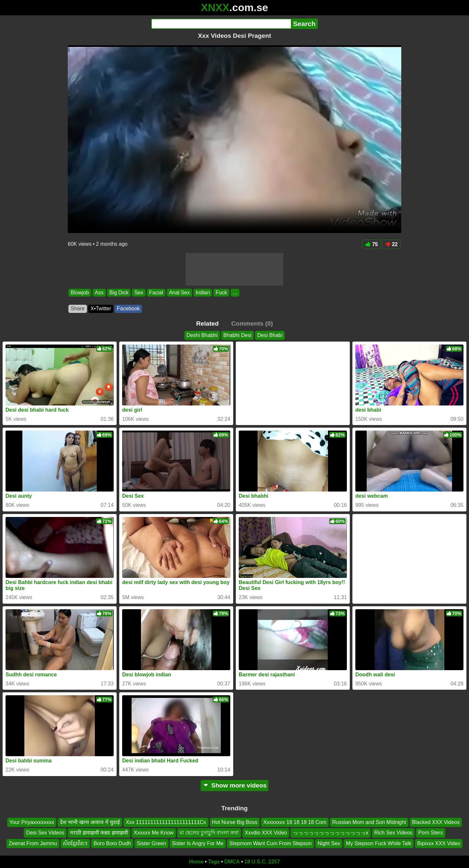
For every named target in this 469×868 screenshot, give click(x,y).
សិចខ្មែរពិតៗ (75, 843)
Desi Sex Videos (45, 833)
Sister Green (151, 843)
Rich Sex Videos (393, 833)
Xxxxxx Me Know (154, 833)
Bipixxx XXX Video (439, 843)
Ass (99, 293)
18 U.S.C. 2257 (262, 862)
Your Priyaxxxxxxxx (32, 822)
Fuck (221, 293)
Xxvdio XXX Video (266, 833)
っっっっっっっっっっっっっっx (331, 833)
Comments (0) (252, 324)
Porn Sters (431, 833)
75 (371, 244)
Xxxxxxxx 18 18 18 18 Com (295, 822)
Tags (214, 862)
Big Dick (119, 293)
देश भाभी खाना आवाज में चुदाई (90, 822)
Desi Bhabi (270, 335)
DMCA (232, 862)
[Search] (221, 24)
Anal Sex (179, 293)
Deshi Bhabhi (202, 335)
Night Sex (329, 843)
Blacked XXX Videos (436, 822)
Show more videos (235, 785)
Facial (156, 293)
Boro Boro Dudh (112, 843)
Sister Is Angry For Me (198, 843)
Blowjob (80, 293)
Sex (139, 293)
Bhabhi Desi (237, 335)
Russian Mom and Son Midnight (369, 822)
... (235, 293)
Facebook (128, 309)
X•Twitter (101, 309)
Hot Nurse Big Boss (235, 822)
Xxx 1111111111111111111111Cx (166, 822)
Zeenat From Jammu (33, 843)
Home (196, 862)
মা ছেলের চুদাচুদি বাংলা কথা (209, 833)
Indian (203, 293)
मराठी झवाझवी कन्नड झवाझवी (99, 833)
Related (207, 324)
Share (78, 309)
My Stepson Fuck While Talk (379, 843)
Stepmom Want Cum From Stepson (270, 843)
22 (391, 244)
